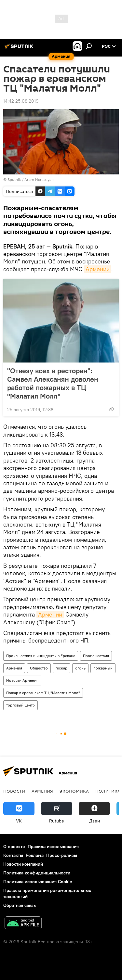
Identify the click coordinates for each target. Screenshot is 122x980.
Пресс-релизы (62, 855)
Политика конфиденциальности (37, 873)
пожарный (103, 668)
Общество (39, 668)
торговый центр (20, 705)
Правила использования (53, 846)
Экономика (74, 791)
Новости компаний (23, 864)
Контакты (13, 855)
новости (14, 791)
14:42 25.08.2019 (21, 101)
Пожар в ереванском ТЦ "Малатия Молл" (43, 693)
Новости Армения (22, 680)
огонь (80, 668)
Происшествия (96, 656)
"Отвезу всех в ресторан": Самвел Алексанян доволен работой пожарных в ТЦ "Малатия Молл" (53, 383)
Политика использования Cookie (38, 882)
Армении (98, 269)
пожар (61, 668)
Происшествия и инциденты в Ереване (41, 656)
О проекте (14, 846)
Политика (108, 791)
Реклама (35, 855)
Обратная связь (20, 905)
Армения (14, 668)
